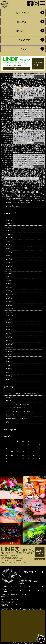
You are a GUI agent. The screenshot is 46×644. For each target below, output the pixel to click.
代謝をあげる (18, 174)
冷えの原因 (12, 176)
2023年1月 (9, 291)
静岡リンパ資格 (9, 190)
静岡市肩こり (35, 198)
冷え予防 (30, 176)
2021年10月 (10, 316)
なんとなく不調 (6, 103)
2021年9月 (9, 319)
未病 (44, 176)
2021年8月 (9, 323)
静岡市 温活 (30, 192)
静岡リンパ (28, 186)
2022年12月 (10, 294)
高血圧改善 (41, 200)
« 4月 (5, 461)
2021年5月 (9, 333)
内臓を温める (21, 150)
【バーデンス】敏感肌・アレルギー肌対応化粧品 (21, 394)
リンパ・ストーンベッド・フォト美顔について (30, 81)
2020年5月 (9, 365)
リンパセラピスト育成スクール (16, 408)
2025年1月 (9, 231)
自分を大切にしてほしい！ (14, 206)
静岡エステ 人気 (35, 184)
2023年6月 (9, 280)
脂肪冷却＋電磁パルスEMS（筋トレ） (18, 418)
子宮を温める (37, 176)
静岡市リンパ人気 (13, 198)
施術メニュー (23, 31)
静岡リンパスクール (17, 188)
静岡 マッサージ (10, 182)
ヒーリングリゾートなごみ (32, 172)
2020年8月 (9, 355)
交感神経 (7, 150)
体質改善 (13, 150)
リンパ (36, 83)
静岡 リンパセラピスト (24, 182)
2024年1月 (9, 259)
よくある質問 (23, 40)
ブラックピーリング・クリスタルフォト (18, 404)
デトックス (18, 83)
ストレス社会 (9, 148)
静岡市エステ (39, 192)
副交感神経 (38, 150)
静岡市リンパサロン (14, 196)
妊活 (44, 150)
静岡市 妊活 (21, 192)
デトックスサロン (27, 83)
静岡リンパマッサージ (31, 188)
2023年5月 (9, 284)
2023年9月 (9, 270)
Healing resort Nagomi (9, 172)
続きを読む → (39, 77)
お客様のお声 (10, 397)
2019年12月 (10, 380)
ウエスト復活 (16, 103)
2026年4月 (9, 220)
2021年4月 (9, 337)
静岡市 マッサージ (37, 190)
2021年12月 (10, 309)
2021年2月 (9, 341)
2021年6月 (9, 330)
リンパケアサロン (16, 127)
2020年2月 (9, 372)
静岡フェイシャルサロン (16, 186)
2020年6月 (9, 362)
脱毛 (7, 422)
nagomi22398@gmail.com (11, 599)
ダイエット (37, 103)
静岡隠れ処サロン (31, 200)
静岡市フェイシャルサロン (22, 194)
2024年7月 (9, 248)
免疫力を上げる (37, 174)
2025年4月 (9, 224)
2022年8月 (9, 298)
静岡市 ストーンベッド (22, 190)
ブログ (23, 49)
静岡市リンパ (35, 194)
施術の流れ (23, 22)
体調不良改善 (27, 174)
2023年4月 (9, 287)
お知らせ (12, 81)
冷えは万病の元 (21, 176)
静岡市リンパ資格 (25, 198)
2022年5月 (9, 302)
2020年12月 (10, 344)
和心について (23, 13)
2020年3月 (9, 369)
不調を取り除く (38, 105)
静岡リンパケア (37, 186)
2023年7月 (9, 277)
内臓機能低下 (30, 150)
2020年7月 (9, 358)
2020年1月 (9, 376)
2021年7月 (9, 326)
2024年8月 (9, 245)
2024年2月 (9, 256)
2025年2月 (9, 227)
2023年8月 (9, 273)
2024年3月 (9, 252)
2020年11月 (10, 348)
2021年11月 (10, 312)
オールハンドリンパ (7, 83)
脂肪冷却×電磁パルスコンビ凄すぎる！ (18, 202)
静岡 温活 (9, 184)
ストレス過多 (32, 148)
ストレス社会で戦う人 (20, 148)
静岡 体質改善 (37, 182)
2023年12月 (10, 263)
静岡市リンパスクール (28, 196)
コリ (2, 148)
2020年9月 (9, 351)
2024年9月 (9, 241)
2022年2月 (9, 305)
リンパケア (34, 124)
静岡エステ (25, 184)
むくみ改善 (20, 172)
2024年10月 (10, 238)
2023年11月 (10, 266)
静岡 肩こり (17, 184)
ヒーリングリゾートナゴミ (25, 105)
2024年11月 (10, 234)
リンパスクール (27, 127)
